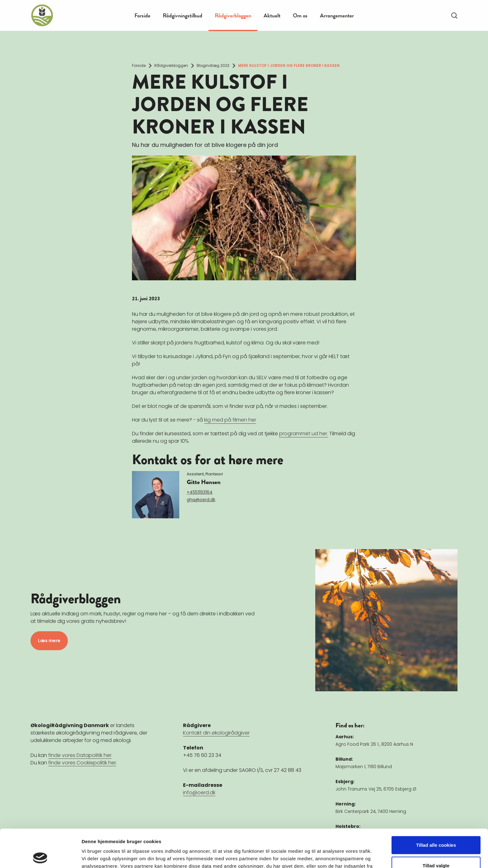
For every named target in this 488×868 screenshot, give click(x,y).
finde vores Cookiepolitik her (82, 763)
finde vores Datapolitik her (80, 755)
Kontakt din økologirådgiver (216, 733)
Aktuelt (272, 15)
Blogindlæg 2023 (213, 65)
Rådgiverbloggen (233, 15)
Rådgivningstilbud (183, 15)
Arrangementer (337, 15)
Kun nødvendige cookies (436, 848)
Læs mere (49, 641)
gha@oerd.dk (201, 500)
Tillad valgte (436, 827)
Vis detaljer (324, 856)
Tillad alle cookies (436, 807)
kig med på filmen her (230, 420)
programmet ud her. (304, 434)
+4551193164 (200, 492)
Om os (300, 15)
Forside (142, 15)
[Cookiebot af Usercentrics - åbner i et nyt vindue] (40, 856)
